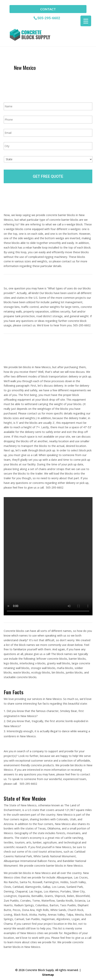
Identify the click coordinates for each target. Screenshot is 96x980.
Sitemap (48, 975)
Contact (48, 9)
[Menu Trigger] (86, 21)
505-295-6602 (49, 18)
